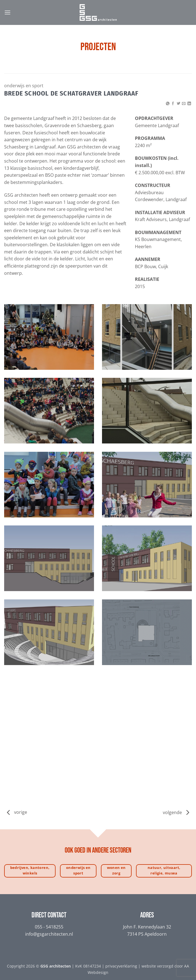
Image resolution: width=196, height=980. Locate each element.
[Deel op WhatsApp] (168, 104)
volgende (176, 812)
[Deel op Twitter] (178, 104)
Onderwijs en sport (24, 86)
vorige (21, 812)
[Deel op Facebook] (173, 104)
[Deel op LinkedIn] (189, 104)
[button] (7, 12)
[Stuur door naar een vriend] (184, 104)
